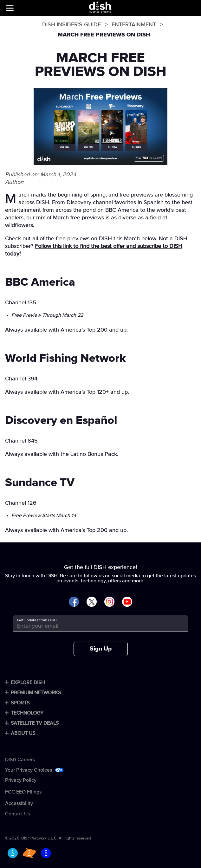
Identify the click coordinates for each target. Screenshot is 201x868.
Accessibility (19, 803)
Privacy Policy (21, 780)
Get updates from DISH (37, 620)
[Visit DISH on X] (92, 602)
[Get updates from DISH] (95, 626)
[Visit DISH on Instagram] (109, 602)
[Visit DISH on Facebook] (74, 602)
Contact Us (17, 814)
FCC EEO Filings (23, 792)
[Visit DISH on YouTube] (127, 602)
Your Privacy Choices (29, 770)
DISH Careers (20, 760)
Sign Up (101, 649)
